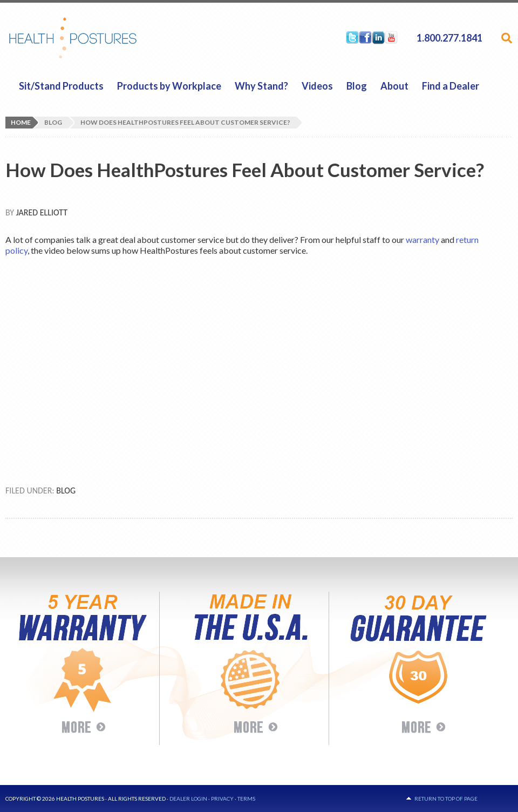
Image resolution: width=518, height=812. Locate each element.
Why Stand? (261, 86)
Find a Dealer (451, 86)
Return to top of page (446, 799)
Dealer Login (188, 799)
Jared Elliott (42, 212)
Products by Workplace (169, 86)
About (394, 86)
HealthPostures (94, 38)
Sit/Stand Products (61, 86)
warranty (422, 239)
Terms (246, 799)
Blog (357, 86)
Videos (317, 86)
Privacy (222, 799)
